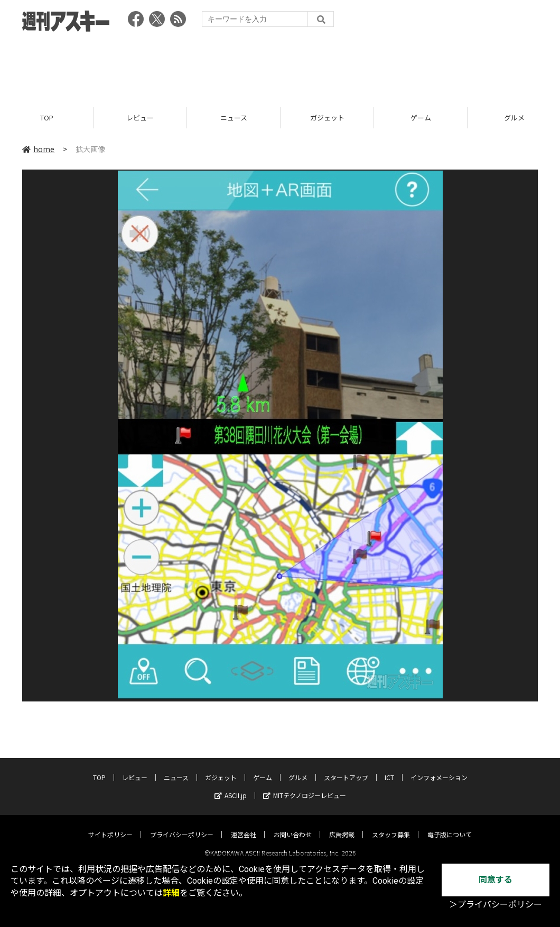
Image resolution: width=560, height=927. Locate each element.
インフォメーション (439, 768)
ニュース (234, 118)
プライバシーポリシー (182, 825)
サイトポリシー (110, 825)
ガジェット (327, 118)
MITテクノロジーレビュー (305, 786)
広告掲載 (342, 825)
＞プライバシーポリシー (496, 905)
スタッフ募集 (391, 825)
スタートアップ (346, 768)
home (38, 149)
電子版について (450, 825)
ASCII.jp (231, 786)
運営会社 (244, 825)
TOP (47, 118)
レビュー (140, 118)
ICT (389, 768)
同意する (496, 880)
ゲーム (421, 118)
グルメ (298, 768)
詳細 (171, 893)
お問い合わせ (293, 825)
